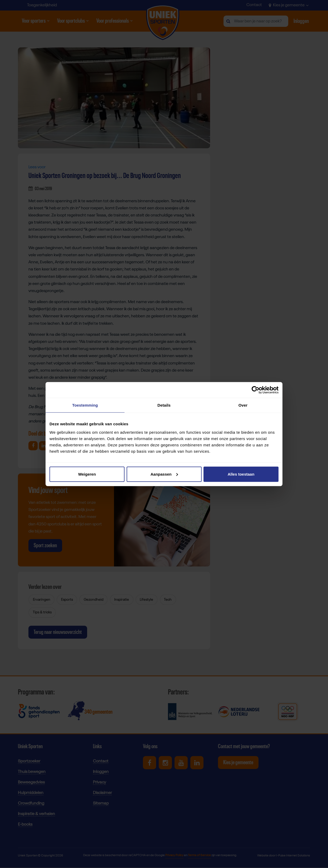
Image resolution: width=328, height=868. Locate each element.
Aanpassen (164, 474)
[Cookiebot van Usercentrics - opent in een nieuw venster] (255, 390)
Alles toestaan (241, 474)
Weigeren (87, 474)
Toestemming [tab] (85, 405)
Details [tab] (164, 405)
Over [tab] (243, 405)
